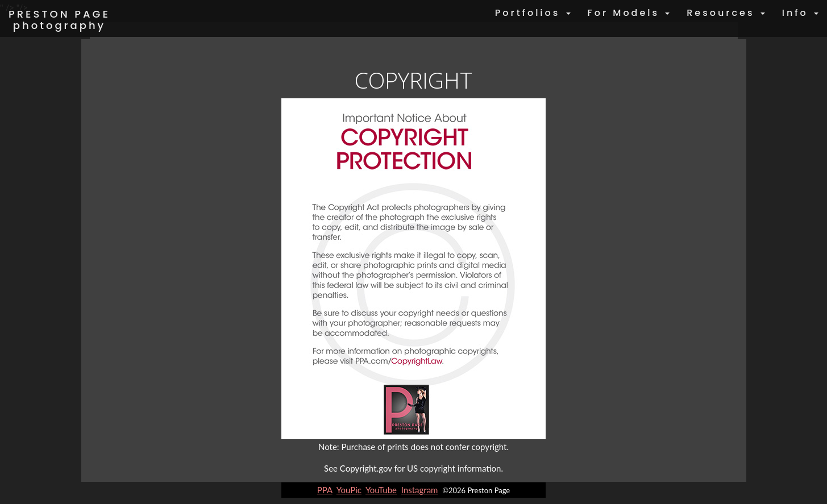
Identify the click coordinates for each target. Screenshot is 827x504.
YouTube (381, 490)
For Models (629, 13)
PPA (325, 490)
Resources (726, 13)
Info (800, 13)
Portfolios (533, 13)
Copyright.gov (366, 468)
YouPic (349, 490)
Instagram (420, 490)
